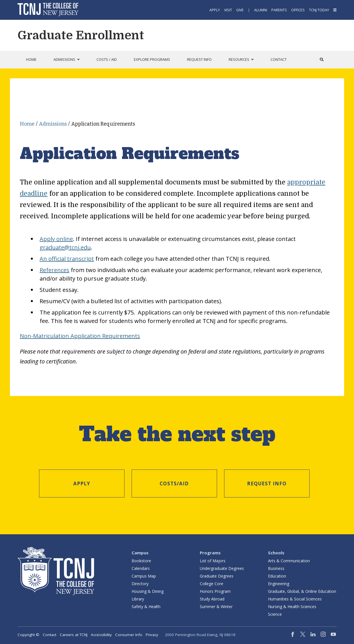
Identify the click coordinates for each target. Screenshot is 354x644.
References (54, 270)
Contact (50, 635)
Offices (298, 10)
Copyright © (28, 635)
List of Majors (213, 561)
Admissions (53, 124)
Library (138, 599)
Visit (228, 10)
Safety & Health (146, 607)
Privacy (152, 635)
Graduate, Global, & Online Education (302, 591)
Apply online (56, 239)
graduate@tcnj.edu (65, 247)
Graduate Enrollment (81, 35)
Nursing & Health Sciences (292, 607)
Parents (279, 10)
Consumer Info (129, 635)
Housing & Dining (148, 591)
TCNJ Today (319, 10)
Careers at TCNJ (74, 635)
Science (275, 614)
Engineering (279, 584)
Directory (140, 584)
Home (27, 124)
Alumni (261, 10)
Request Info (267, 483)
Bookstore (141, 561)
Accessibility (101, 635)
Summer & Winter (216, 607)
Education (277, 576)
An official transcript (67, 259)
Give (240, 10)
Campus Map (144, 576)
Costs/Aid (174, 483)
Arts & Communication (289, 561)
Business (276, 568)
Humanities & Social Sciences (295, 599)
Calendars (141, 568)
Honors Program (215, 591)
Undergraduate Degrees (222, 568)
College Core (212, 584)
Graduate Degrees (217, 576)
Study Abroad (212, 599)
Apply (215, 10)
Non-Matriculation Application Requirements (80, 336)
